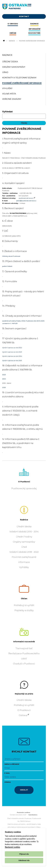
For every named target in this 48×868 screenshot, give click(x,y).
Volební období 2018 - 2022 (24, 552)
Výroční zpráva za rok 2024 (12, 356)
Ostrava (23, 715)
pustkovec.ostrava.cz (26, 198)
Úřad (24, 547)
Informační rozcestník (24, 642)
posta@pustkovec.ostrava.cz (26, 201)
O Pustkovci (24, 482)
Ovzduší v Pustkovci (24, 664)
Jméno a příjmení (12, 764)
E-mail (7, 773)
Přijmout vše (24, 854)
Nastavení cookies (12, 847)
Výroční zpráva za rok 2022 (12, 348)
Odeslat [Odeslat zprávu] (24, 790)
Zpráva (7, 782)
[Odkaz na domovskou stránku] (4, 41)
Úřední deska (24, 526)
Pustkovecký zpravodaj (24, 488)
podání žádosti (7, 266)
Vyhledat (7, 112)
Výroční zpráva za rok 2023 (12, 352)
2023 (4, 375)
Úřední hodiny (24, 537)
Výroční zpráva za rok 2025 (12, 361)
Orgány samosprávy (24, 542)
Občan (24, 599)
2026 (4, 388)
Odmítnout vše (24, 860)
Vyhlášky (24, 567)
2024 (4, 379)
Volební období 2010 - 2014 (24, 532)
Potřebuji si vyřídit (24, 605)
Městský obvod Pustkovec (11, 256)
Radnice (12, 41)
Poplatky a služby (24, 610)
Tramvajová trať (24, 648)
